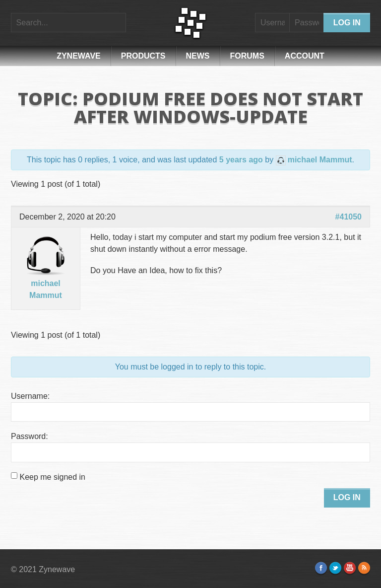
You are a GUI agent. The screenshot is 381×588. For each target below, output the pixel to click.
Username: (30, 396)
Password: (30, 436)
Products (143, 56)
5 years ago (241, 160)
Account (305, 56)
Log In (347, 497)
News (198, 56)
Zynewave (79, 56)
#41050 (349, 217)
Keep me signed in (52, 477)
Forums (247, 56)
